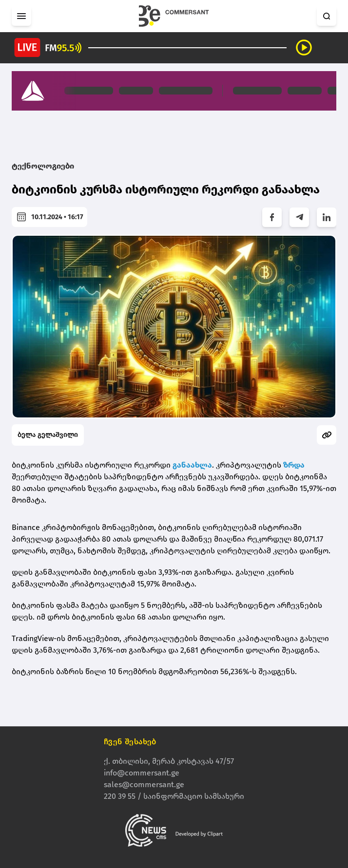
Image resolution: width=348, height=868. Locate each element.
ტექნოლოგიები (43, 166)
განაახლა (192, 465)
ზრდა (294, 465)
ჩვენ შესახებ (130, 742)
